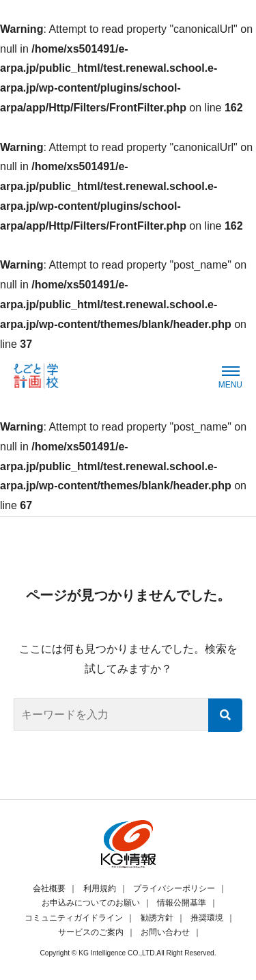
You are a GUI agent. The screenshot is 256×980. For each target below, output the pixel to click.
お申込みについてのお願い (91, 903)
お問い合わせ (165, 932)
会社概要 (49, 888)
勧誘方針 (157, 918)
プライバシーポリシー (174, 888)
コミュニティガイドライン (74, 918)
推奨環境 (207, 918)
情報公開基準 (182, 903)
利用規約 (100, 888)
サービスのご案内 (91, 932)
